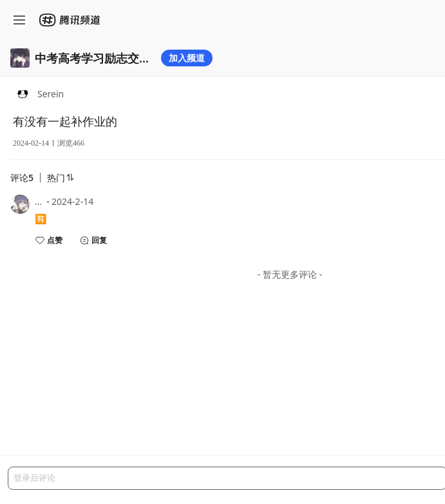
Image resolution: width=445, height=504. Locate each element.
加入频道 (187, 58)
